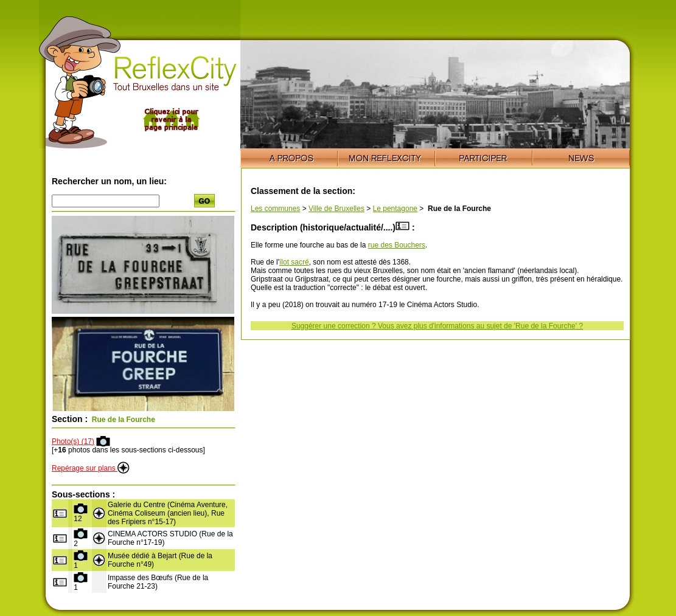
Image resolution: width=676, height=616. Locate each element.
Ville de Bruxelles (336, 209)
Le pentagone (395, 209)
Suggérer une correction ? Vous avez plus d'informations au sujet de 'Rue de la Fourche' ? (437, 326)
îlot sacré (294, 262)
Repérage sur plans (91, 468)
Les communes (275, 209)
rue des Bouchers (397, 245)
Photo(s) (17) (73, 441)
